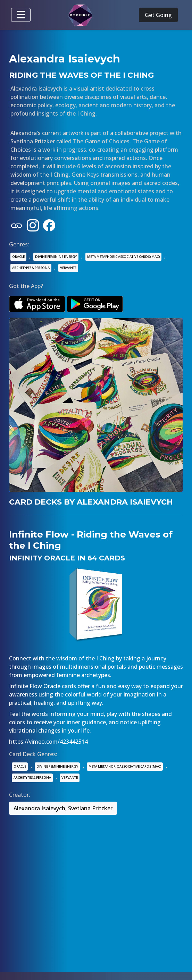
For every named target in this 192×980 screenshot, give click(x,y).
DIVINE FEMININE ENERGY (56, 257)
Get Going (158, 15)
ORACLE (18, 257)
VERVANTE (68, 268)
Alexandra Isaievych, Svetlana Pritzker (63, 808)
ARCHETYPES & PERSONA (31, 268)
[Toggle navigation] (21, 15)
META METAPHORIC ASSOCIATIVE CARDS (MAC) (123, 257)
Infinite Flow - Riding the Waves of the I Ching (91, 540)
